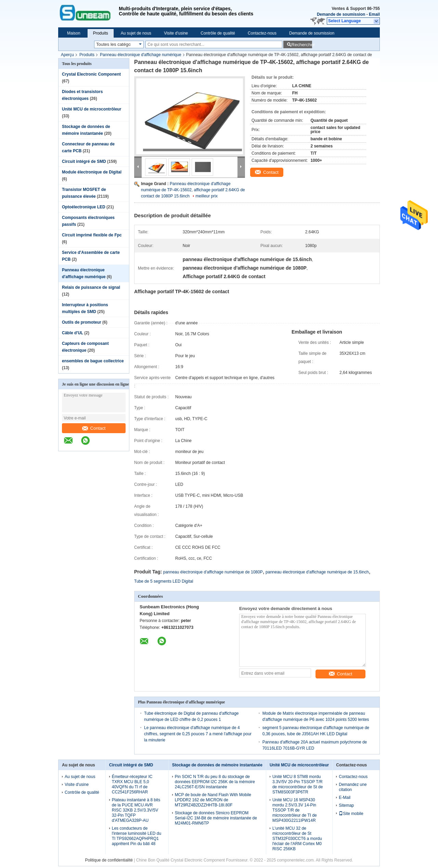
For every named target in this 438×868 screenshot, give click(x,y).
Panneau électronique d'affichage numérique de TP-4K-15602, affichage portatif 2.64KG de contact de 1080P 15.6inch (193, 190)
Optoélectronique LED (84, 207)
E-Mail (345, 798)
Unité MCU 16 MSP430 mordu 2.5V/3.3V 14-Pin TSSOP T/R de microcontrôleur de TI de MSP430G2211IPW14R (295, 810)
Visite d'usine (176, 33)
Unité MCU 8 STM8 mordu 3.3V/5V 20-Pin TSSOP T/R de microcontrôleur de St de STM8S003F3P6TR (298, 784)
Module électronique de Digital (92, 172)
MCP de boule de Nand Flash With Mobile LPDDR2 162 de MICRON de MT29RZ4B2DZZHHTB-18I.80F (213, 800)
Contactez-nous (262, 33)
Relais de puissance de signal (91, 287)
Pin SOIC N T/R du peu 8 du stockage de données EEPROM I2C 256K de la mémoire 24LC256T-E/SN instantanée (215, 782)
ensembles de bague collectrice (93, 361)
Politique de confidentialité (109, 860)
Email (374, 14)
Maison (74, 33)
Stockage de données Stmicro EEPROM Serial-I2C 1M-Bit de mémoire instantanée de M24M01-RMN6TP (216, 818)
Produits (101, 33)
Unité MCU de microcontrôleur (92, 109)
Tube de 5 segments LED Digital (164, 581)
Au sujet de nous (136, 33)
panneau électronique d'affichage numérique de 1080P (213, 572)
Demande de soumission (341, 14)
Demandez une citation (353, 787)
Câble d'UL (73, 333)
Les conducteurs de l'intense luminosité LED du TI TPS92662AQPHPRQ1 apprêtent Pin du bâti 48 (137, 836)
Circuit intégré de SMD (84, 161)
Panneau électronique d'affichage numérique (141, 55)
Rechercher (302, 45)
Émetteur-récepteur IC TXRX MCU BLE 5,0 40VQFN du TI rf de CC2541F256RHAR (132, 784)
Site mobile (351, 814)
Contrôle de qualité (218, 33)
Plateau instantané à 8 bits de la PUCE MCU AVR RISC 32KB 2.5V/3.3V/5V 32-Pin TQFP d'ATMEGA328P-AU (136, 810)
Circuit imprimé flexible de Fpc (92, 235)
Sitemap (346, 805)
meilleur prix (207, 196)
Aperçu (67, 55)
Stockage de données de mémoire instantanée (217, 765)
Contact (94, 428)
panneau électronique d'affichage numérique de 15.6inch (317, 572)
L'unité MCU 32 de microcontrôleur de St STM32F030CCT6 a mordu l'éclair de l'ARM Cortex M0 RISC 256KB (297, 839)
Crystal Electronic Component (91, 74)
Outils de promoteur (82, 322)
